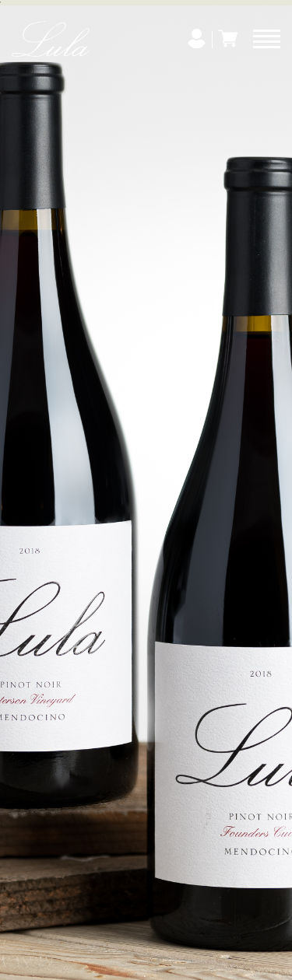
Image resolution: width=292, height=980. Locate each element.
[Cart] (228, 38)
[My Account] (197, 38)
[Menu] (267, 39)
